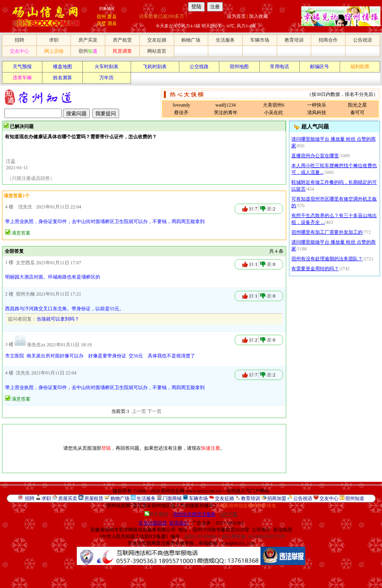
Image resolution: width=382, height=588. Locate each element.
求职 (54, 40)
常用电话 (279, 67)
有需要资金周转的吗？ (315, 269)
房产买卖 (88, 40)
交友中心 (19, 51)
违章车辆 (22, 78)
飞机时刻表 (155, 67)
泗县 (112, 23)
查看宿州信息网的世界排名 (248, 506)
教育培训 (294, 40)
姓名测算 (63, 78)
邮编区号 (319, 67)
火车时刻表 (106, 67)
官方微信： (181, 514)
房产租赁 (122, 40)
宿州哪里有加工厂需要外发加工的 (327, 232)
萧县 (112, 17)
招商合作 (328, 40)
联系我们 (179, 523)
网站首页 (157, 51)
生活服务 (225, 40)
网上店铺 (54, 51)
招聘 (19, 40)
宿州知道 (355, 498)
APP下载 (228, 514)
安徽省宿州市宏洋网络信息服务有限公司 (133, 530)
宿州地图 (239, 67)
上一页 (139, 411)
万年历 (106, 78)
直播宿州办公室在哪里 (315, 156)
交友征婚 (157, 40)
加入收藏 (258, 16)
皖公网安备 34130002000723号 (254, 536)
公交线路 (199, 67)
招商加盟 (277, 498)
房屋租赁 (94, 498)
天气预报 (22, 67)
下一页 (154, 411)
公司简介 (261, 530)
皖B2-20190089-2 (202, 536)
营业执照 (283, 530)
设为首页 (236, 16)
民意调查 (122, 51)
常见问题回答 (153, 523)
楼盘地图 (63, 67)
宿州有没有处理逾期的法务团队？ (327, 259)
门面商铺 (172, 498)
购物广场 (191, 40)
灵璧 (101, 23)
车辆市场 (260, 40)
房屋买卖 (68, 498)
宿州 (101, 17)
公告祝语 (363, 40)
